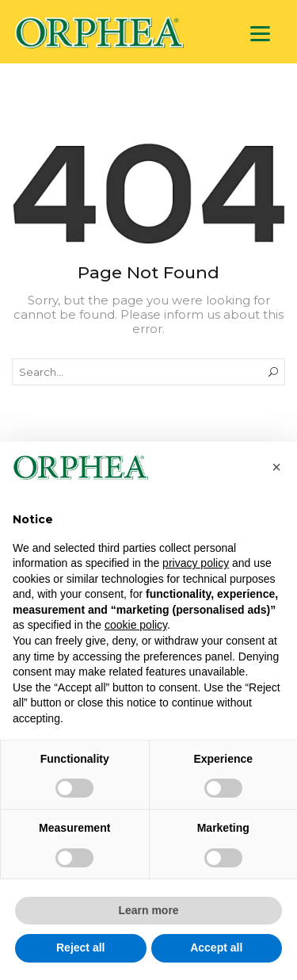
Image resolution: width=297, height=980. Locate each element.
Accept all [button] (216, 947)
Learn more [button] (148, 910)
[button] (276, 467)
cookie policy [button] (136, 625)
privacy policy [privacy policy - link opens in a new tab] (196, 563)
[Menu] (260, 34)
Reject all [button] (80, 947)
